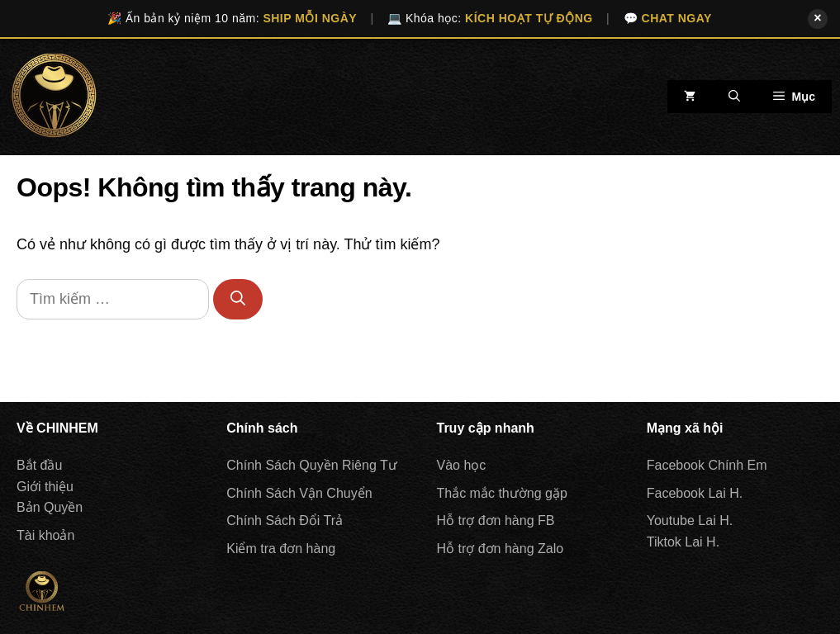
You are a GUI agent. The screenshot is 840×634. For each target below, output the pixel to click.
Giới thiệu (45, 487)
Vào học (462, 465)
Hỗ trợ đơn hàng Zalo (501, 549)
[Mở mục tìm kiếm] (734, 97)
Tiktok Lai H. (683, 542)
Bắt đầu (39, 465)
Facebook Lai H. (695, 493)
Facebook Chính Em (707, 465)
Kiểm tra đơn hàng (281, 549)
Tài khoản (45, 535)
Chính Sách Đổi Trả (285, 520)
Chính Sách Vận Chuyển (299, 493)
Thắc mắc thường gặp (502, 493)
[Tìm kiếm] (238, 299)
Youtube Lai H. (690, 520)
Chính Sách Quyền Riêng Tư (311, 465)
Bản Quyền (50, 507)
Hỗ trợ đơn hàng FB (496, 520)
